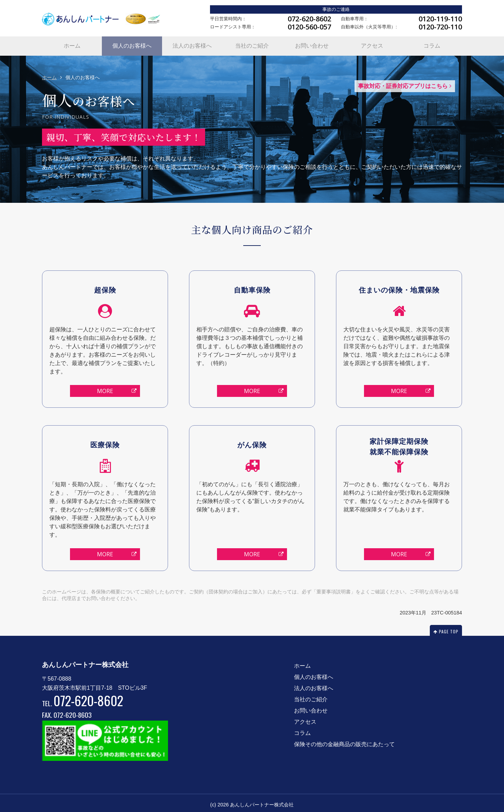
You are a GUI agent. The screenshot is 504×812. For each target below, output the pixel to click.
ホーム (72, 44)
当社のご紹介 (252, 44)
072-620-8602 (309, 19)
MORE (117, 388)
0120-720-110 (440, 27)
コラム (432, 44)
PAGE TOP (446, 628)
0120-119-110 (440, 19)
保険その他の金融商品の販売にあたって (344, 741)
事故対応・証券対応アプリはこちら (405, 83)
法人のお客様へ (192, 44)
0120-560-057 (309, 27)
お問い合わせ (312, 44)
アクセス (372, 44)
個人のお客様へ (132, 44)
